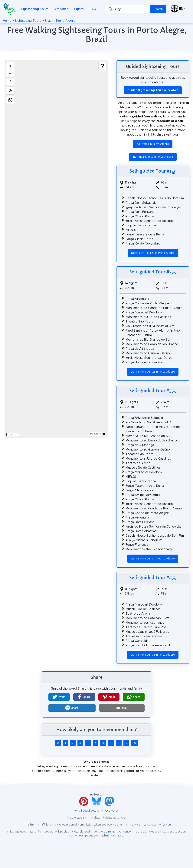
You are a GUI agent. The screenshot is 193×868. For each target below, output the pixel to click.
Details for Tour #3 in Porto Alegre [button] (153, 559)
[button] (59, 697)
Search (158, 9)
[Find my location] (10, 91)
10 (135, 743)
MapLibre (96, 434)
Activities (61, 9)
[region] (56, 249)
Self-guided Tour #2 (150, 272)
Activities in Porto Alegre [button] (153, 144)
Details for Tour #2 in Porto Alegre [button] (153, 372)
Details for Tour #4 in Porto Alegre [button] (153, 655)
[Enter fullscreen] (10, 100)
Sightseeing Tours (35, 9)
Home (7, 21)
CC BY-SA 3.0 (112, 832)
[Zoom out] (10, 74)
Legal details (91, 811)
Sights (79, 9)
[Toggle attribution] (104, 434)
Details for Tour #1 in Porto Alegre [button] (153, 253)
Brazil (49, 21)
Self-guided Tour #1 (150, 171)
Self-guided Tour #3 (150, 391)
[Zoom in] (10, 66)
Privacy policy (110, 811)
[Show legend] (102, 66)
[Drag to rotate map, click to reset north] (10, 81)
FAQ (93, 9)
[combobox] (128, 9)
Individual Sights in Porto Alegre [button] (153, 157)
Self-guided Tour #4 (150, 578)
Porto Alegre (66, 21)
